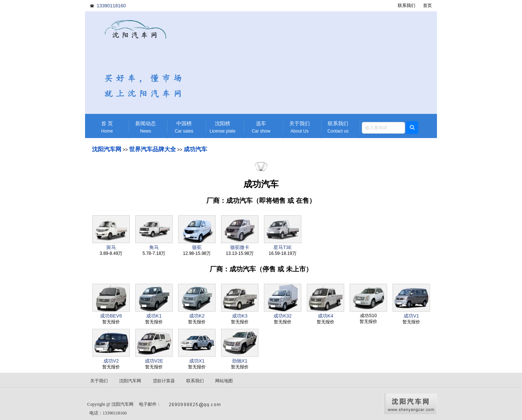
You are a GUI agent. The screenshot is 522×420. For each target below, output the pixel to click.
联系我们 (407, 5)
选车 (261, 127)
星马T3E (283, 247)
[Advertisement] (318, 63)
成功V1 (411, 316)
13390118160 (111, 6)
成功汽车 (195, 149)
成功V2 (111, 361)
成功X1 (197, 361)
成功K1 (154, 316)
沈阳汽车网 (107, 149)
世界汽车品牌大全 (152, 149)
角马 (154, 247)
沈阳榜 (223, 127)
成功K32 (282, 316)
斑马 (111, 247)
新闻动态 (146, 127)
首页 (427, 5)
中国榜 (184, 127)
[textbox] (383, 128)
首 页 (107, 127)
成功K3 (240, 316)
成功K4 (326, 316)
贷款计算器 (164, 381)
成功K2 (197, 316)
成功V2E (154, 361)
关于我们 (299, 127)
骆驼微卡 (240, 247)
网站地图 (224, 381)
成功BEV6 (111, 316)
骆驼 (197, 247)
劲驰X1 (240, 361)
